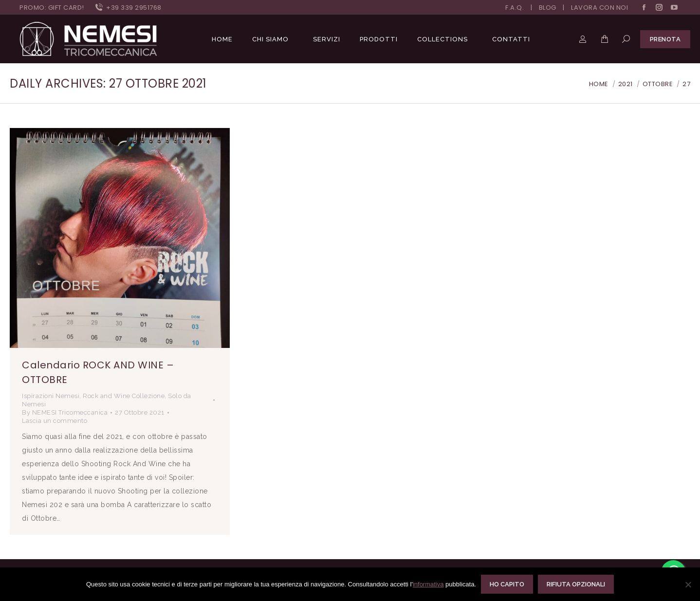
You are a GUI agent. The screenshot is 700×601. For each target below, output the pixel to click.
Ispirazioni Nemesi (51, 396)
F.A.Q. (515, 8)
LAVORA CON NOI (599, 8)
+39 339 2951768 (128, 8)
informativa (428, 584)
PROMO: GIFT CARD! (52, 8)
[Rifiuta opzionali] (688, 584)
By (65, 412)
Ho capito (507, 584)
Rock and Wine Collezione (124, 396)
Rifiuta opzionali (576, 584)
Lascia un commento (55, 421)
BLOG (548, 8)
